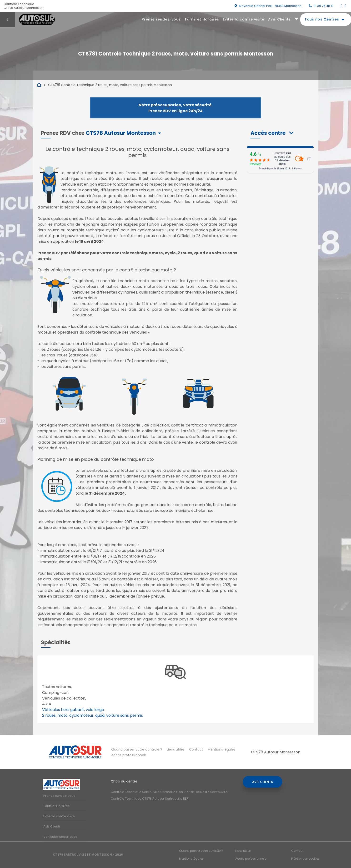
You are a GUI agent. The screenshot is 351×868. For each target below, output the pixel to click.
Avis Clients (279, 19)
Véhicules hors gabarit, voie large (73, 710)
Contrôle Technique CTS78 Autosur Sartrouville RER (150, 799)
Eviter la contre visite (244, 19)
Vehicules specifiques (60, 837)
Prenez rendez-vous (161, 19)
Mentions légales (222, 749)
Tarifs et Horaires (202, 19)
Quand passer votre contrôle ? (137, 749)
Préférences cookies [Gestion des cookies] (305, 859)
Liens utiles (176, 749)
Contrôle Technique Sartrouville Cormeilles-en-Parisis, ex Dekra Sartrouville (169, 792)
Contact (196, 749)
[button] (272, 133)
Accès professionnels (129, 755)
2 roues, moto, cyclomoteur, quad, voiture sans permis (93, 715)
